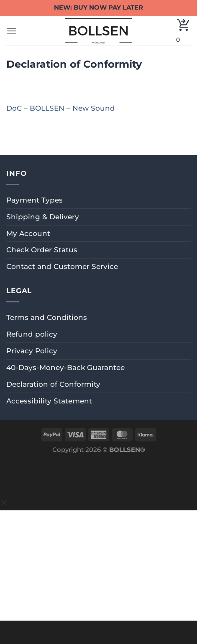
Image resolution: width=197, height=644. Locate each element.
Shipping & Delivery (43, 217)
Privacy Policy (32, 351)
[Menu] (12, 31)
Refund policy (32, 334)
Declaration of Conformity (53, 384)
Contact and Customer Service (62, 266)
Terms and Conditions (47, 317)
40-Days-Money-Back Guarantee (65, 368)
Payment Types (35, 200)
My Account (28, 233)
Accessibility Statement (49, 401)
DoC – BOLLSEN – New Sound (61, 108)
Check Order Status (42, 250)
